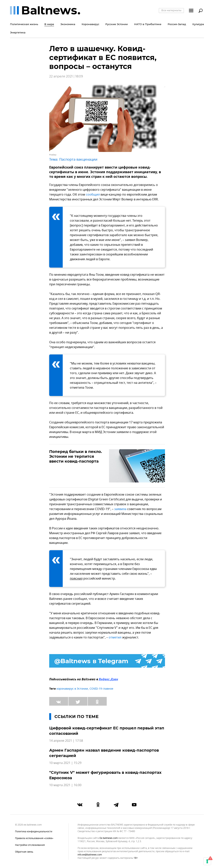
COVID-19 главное (101, 689)
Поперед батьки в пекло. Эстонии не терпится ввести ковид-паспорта (76, 456)
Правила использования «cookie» (34, 838)
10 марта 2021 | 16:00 (65, 785)
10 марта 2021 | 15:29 (65, 763)
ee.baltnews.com (109, 838)
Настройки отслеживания (30, 845)
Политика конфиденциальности (34, 832)
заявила (120, 509)
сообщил (93, 195)
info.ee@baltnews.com (90, 855)
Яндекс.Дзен (108, 680)
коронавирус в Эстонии (72, 689)
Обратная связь (24, 852)
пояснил (76, 579)
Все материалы (171, 10)
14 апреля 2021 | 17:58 (66, 741)
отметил (115, 637)
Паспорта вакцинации (78, 159)
